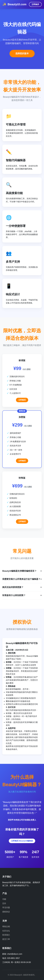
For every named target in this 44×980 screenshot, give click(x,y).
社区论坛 (6, 931)
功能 (4, 899)
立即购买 (35, 4)
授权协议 (6, 912)
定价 (4, 903)
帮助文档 (6, 927)
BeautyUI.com (17, 4)
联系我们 (6, 935)
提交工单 (6, 939)
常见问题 (6, 907)
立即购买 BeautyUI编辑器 (22, 841)
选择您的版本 (22, 53)
